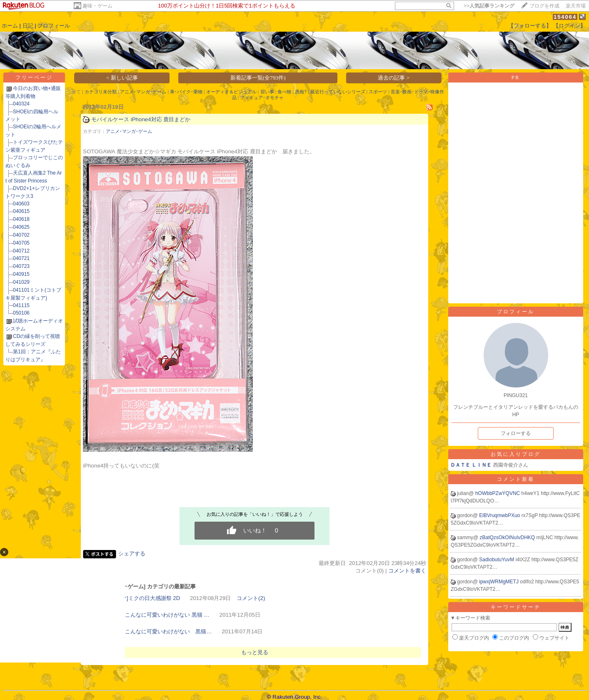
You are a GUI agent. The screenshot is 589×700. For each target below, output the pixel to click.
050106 (21, 313)
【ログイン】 (569, 26)
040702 (21, 235)
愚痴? (301, 92)
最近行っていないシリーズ (338, 92)
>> (489, 6)
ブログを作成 (544, 6)
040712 (21, 251)
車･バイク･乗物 (186, 92)
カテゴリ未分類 (101, 92)
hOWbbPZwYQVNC (498, 493)
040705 (21, 243)
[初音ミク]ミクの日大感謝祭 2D (142, 598)
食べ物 (284, 92)
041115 (21, 305)
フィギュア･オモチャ (262, 97)
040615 (21, 211)
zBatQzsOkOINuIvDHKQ (508, 537)
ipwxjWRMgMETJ (499, 582)
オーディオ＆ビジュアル (231, 92)
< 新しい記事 (122, 78)
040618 (21, 219)
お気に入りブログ (516, 454)
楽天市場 (576, 6)
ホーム (10, 26)
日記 (28, 26)
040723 (21, 266)
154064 (565, 17)
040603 (21, 204)
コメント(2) (251, 598)
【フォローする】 (530, 26)
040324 (21, 104)
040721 (21, 258)
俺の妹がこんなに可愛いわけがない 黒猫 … (156, 615)
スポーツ (378, 92)
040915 (21, 274)
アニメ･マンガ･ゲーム (143, 92)
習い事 (267, 92)
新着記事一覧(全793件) (258, 78)
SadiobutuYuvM (497, 560)
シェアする (132, 554)
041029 (21, 282)
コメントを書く (407, 571)
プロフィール (54, 26)
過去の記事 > (394, 78)
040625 (21, 227)
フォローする (516, 433)
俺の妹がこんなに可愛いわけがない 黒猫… (157, 631)
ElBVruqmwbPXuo (500, 515)
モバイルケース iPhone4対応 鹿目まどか (141, 119)
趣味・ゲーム (97, 6)
